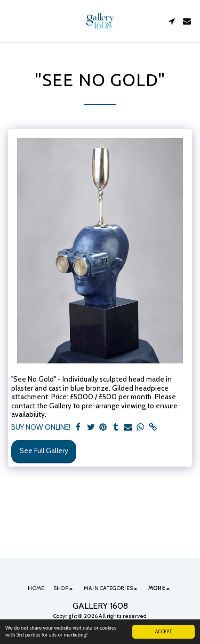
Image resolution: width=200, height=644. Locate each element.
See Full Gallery (44, 451)
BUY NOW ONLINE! (41, 427)
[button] (12, 21)
